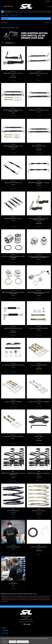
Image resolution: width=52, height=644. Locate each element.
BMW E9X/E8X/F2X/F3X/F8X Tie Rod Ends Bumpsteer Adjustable (39, 220)
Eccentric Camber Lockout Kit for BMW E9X (13, 438)
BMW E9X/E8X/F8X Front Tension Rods (39, 73)
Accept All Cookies (23, 642)
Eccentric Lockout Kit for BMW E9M (13, 403)
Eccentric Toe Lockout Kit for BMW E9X (39, 329)
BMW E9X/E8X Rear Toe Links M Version (39, 110)
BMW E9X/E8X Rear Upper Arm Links (13, 219)
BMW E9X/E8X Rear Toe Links (39, 146)
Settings (5, 642)
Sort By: (3, 43)
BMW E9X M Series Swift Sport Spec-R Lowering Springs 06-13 (13, 475)
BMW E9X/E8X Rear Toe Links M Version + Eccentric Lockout (13, 111)
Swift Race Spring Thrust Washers (39, 548)
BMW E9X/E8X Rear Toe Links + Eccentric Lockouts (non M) (13, 147)
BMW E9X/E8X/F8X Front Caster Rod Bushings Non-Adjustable (13, 294)
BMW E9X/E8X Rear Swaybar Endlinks (13, 329)
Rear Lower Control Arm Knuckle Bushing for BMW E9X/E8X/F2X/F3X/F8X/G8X (39, 258)
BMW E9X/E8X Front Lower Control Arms (13, 73)
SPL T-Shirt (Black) (13, 585)
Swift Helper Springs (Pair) (39, 512)
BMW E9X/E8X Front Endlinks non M (13, 183)
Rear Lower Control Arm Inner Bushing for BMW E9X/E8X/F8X (13, 258)
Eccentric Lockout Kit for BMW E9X (39, 366)
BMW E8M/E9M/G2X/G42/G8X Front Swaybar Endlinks (39, 184)
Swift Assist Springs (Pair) (13, 512)
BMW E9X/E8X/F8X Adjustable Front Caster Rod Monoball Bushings (39, 294)
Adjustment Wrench (39, 438)
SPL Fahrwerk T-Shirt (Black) (13, 548)
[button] (26, 23)
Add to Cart (13, 80)
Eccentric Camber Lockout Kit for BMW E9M (39, 403)
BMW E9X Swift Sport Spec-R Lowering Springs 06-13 (39, 475)
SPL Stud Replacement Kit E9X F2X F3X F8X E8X (13, 366)
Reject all (12, 642)
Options (13, 518)
